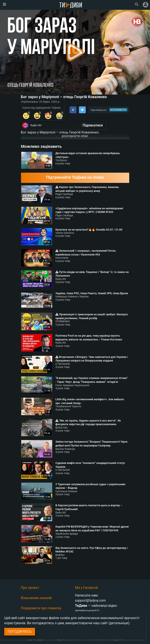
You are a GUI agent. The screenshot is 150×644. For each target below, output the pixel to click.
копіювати (118, 110)
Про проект (30, 588)
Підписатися (93, 125)
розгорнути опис (75, 136)
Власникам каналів (36, 598)
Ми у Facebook (87, 588)
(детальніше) (119, 623)
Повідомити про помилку (41, 608)
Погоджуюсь (20, 632)
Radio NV (36, 125)
